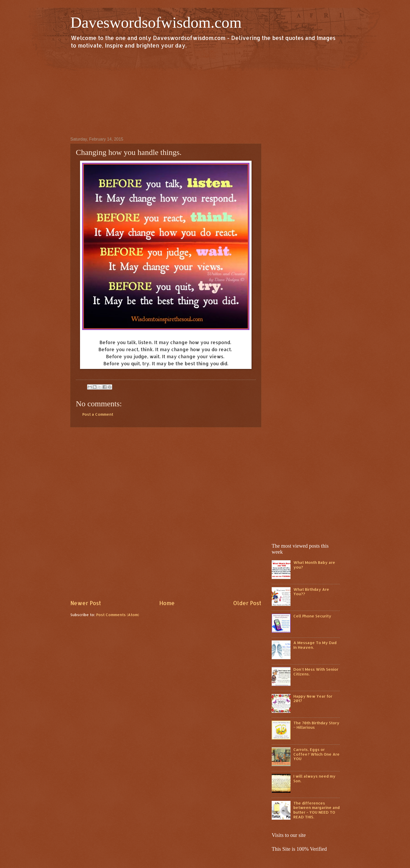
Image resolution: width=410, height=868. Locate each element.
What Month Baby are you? (314, 565)
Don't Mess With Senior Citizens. (316, 672)
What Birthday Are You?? (311, 592)
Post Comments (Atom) (118, 615)
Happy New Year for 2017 (313, 699)
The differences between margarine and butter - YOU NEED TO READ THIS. (317, 810)
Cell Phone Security (312, 616)
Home (167, 603)
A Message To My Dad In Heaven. (315, 645)
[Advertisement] (205, 92)
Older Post (247, 603)
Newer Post (86, 603)
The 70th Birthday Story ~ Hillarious (316, 725)
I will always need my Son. (314, 779)
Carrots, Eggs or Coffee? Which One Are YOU (317, 754)
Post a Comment (98, 414)
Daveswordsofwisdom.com (156, 22)
